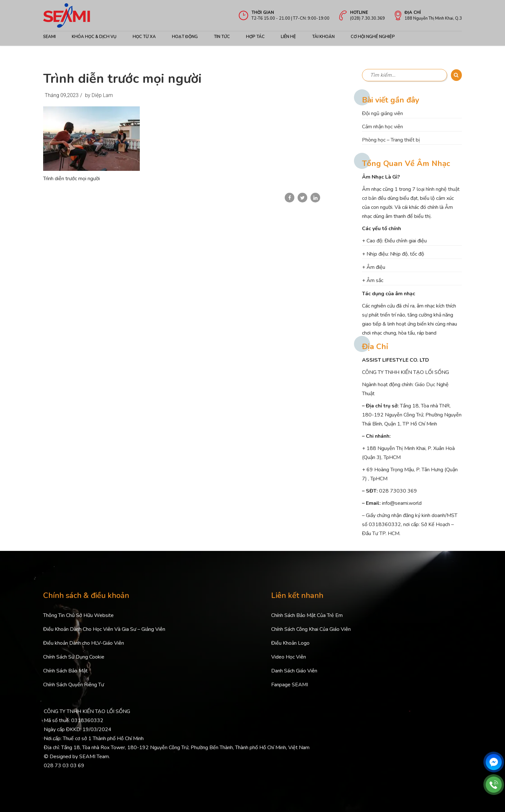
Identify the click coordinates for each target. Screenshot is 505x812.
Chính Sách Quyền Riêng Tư (74, 685)
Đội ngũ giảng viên (382, 113)
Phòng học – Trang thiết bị (391, 140)
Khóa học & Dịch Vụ (94, 37)
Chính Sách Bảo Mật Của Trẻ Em (307, 615)
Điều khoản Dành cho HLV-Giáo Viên (84, 643)
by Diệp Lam (99, 95)
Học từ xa (144, 37)
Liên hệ (288, 37)
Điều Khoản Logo (290, 643)
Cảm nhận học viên (382, 127)
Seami (49, 37)
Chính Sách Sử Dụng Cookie (74, 657)
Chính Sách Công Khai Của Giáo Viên (311, 629)
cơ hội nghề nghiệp (373, 37)
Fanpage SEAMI (290, 685)
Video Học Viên (289, 657)
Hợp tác (255, 37)
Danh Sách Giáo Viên (294, 671)
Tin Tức (222, 37)
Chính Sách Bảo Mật (65, 671)
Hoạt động (185, 37)
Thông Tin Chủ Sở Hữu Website (78, 615)
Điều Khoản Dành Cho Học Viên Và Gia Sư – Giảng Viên (104, 629)
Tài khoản (323, 37)
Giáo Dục (425, 385)
